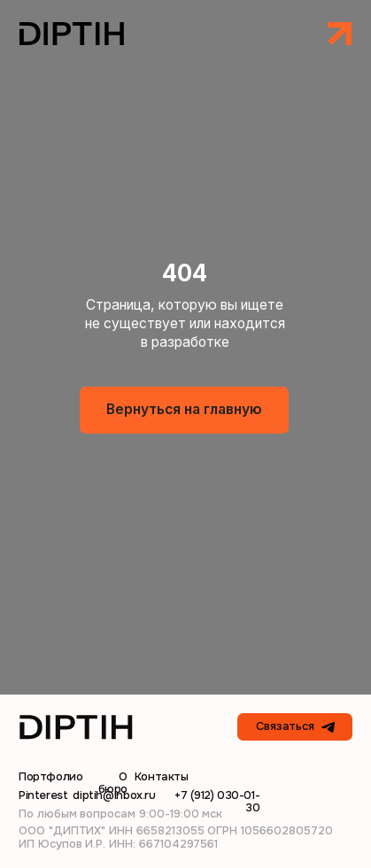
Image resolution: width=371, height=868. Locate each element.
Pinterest (43, 795)
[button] (339, 34)
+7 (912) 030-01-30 (217, 801)
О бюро (113, 783)
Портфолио (50, 776)
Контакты (162, 776)
